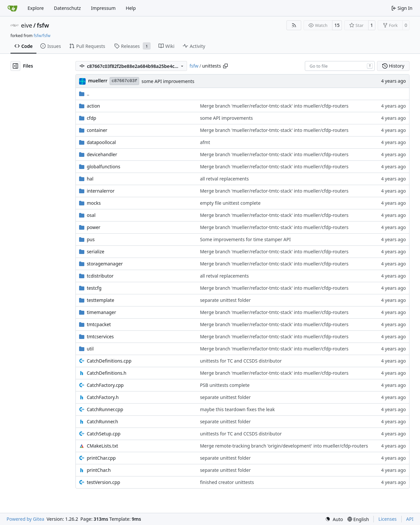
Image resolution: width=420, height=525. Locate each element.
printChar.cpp (101, 458)
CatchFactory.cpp (105, 385)
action (93, 106)
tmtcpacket (99, 324)
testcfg (94, 288)
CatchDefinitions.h (106, 373)
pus (91, 239)
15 (337, 25)
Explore (36, 8)
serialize (95, 252)
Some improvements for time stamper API (245, 239)
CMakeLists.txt (102, 446)
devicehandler (102, 154)
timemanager (101, 312)
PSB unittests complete (225, 385)
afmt (205, 142)
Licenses (388, 519)
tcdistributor (100, 276)
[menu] (334, 519)
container (97, 130)
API (410, 519)
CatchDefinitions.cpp (109, 361)
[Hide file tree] (15, 66)
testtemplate (100, 300)
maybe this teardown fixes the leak (237, 409)
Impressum (103, 8)
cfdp (91, 118)
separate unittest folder (225, 300)
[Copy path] (225, 66)
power (93, 227)
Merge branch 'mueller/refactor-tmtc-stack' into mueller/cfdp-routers (274, 106)
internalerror (101, 191)
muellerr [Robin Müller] (98, 81)
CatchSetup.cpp (104, 434)
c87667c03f (124, 81)
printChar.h (99, 470)
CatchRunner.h (102, 421)
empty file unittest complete (230, 203)
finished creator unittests (227, 482)
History (393, 66)
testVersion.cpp (103, 482)
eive (27, 25)
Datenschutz (67, 8)
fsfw (43, 25)
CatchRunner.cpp (105, 409)
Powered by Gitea (25, 519)
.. (84, 94)
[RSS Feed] (294, 25)
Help (131, 8)
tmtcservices (100, 336)
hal (90, 179)
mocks (94, 203)
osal (91, 215)
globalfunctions (103, 167)
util (90, 349)
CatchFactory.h (103, 397)
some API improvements (168, 81)
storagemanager (105, 264)
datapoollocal (101, 142)
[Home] (12, 8)
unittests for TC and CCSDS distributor (241, 361)
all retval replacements (224, 179)
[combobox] (340, 66)
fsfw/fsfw (42, 36)
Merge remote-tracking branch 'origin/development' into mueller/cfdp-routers (284, 446)
